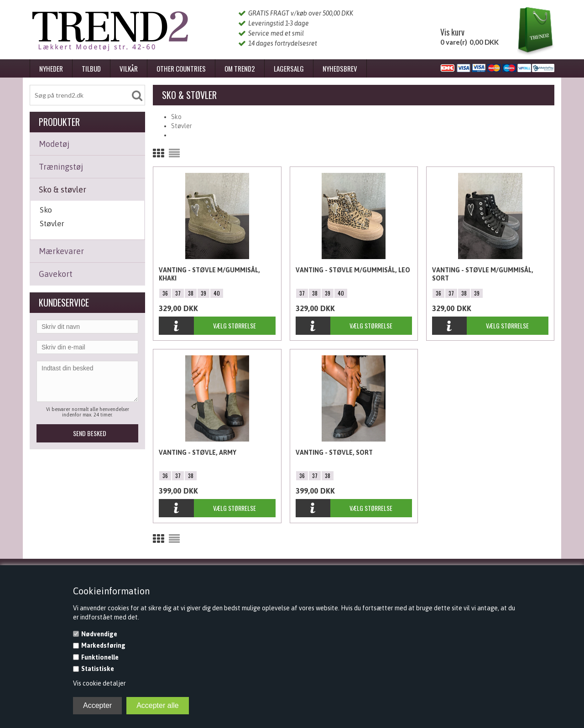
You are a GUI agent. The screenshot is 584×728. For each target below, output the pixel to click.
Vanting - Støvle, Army (198, 452)
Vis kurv (452, 32)
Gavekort (56, 274)
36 (165, 293)
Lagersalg (289, 68)
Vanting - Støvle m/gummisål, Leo (353, 270)
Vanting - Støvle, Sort (334, 452)
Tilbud (91, 68)
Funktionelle (100, 657)
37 (178, 293)
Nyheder (51, 68)
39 (203, 293)
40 (217, 293)
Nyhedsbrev (340, 68)
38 (191, 293)
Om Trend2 (240, 68)
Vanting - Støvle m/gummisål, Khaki (209, 274)
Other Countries (181, 68)
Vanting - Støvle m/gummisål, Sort (483, 274)
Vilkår (129, 68)
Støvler (52, 224)
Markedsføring (103, 645)
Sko (46, 210)
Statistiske (98, 669)
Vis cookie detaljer (99, 683)
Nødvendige (99, 634)
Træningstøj (61, 167)
